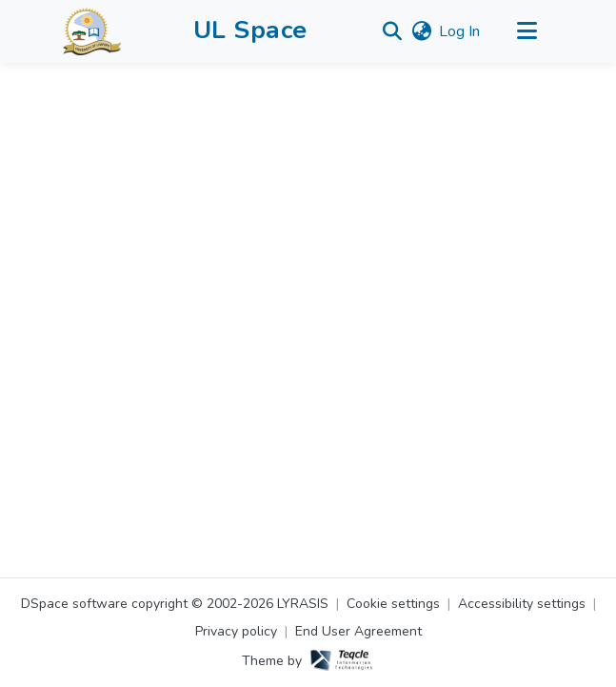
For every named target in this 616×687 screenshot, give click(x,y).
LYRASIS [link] (303, 604)
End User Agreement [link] (358, 631)
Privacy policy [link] (236, 631)
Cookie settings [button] (393, 604)
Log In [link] (459, 31)
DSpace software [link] (74, 604)
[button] (92, 31)
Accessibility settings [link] (522, 604)
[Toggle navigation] (527, 31)
